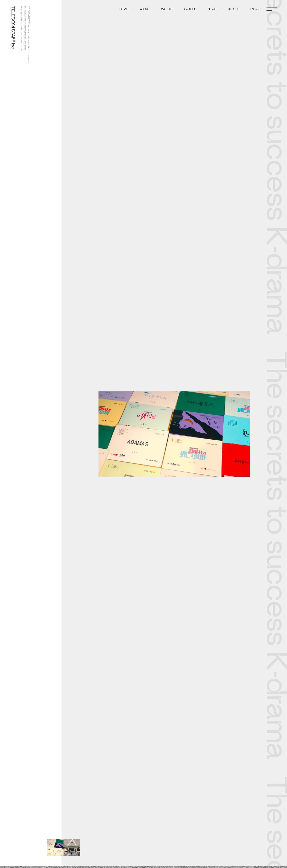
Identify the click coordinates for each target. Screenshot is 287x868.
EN (252, 9)
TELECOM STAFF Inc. (13, 28)
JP (259, 9)
